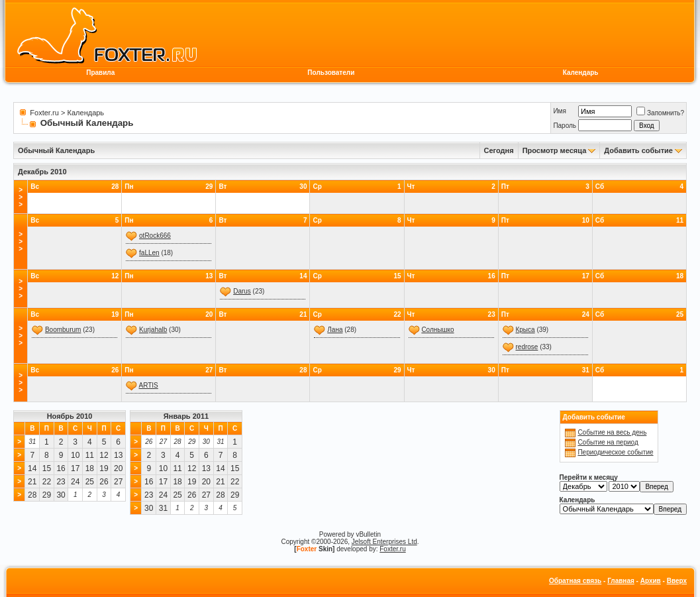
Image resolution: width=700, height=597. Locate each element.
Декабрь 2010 (42, 172)
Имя (559, 111)
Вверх (677, 581)
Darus (242, 291)
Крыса (525, 330)
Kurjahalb (153, 330)
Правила (100, 73)
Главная (621, 581)
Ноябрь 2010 (70, 416)
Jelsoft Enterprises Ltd (384, 542)
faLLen (149, 253)
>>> (21, 197)
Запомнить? (660, 113)
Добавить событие (638, 150)
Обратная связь (575, 581)
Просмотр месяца (555, 150)
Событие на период (608, 442)
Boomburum (63, 330)
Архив (651, 581)
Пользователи (331, 73)
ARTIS (149, 385)
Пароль (565, 126)
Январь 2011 (186, 416)
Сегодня (499, 150)
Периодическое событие (615, 452)
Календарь (581, 73)
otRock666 (155, 236)
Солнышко (437, 330)
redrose (526, 347)
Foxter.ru (44, 113)
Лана (335, 330)
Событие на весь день (612, 432)
